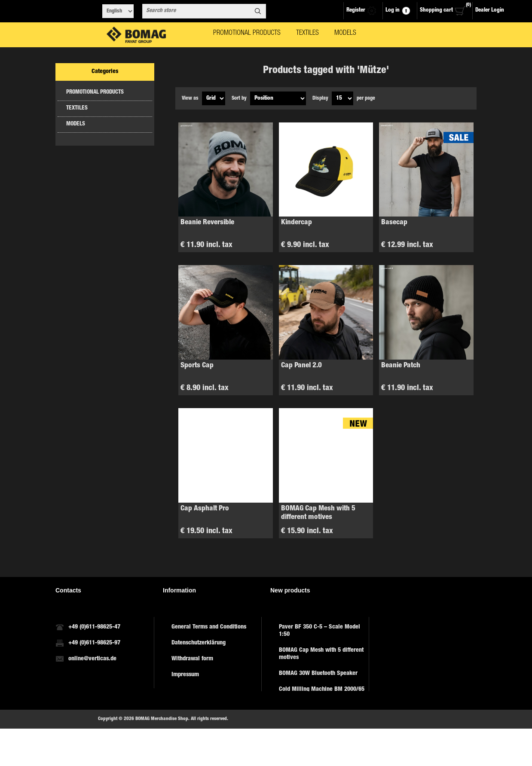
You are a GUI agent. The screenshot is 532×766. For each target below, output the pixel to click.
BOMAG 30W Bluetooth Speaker (318, 671)
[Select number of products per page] (342, 98)
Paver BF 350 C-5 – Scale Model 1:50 (320, 628)
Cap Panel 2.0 (301, 366)
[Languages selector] (118, 11)
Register (356, 11)
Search (258, 11)
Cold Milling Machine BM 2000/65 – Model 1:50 (322, 691)
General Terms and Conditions (209, 625)
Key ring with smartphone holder (320, 726)
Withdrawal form (192, 656)
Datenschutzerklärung (199, 641)
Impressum (185, 672)
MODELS (76, 124)
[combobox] (196, 11)
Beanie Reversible (207, 223)
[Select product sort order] (278, 98)
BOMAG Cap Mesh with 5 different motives (318, 513)
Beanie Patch (401, 366)
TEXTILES (77, 108)
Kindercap (297, 223)
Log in (393, 11)
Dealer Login (490, 11)
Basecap (394, 223)
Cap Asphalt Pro (205, 509)
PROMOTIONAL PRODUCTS (95, 93)
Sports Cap (197, 366)
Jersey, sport (295, 710)
